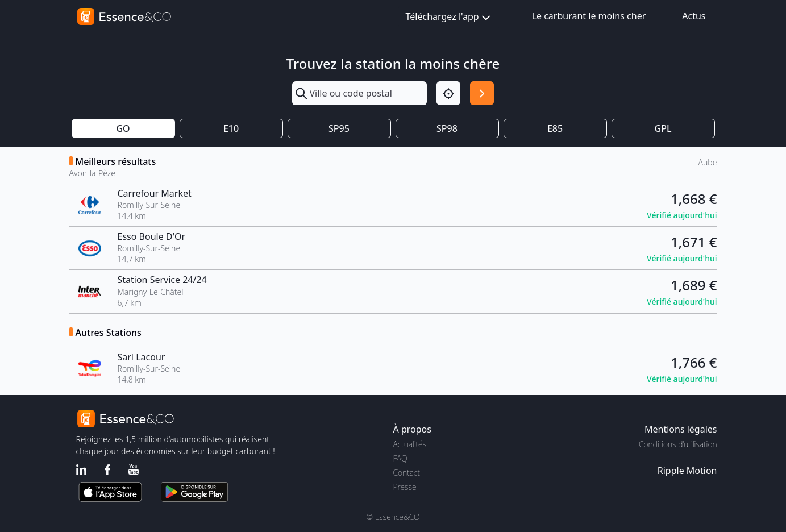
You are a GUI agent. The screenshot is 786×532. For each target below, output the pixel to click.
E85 (555, 128)
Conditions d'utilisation (678, 444)
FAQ (400, 458)
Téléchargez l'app (449, 17)
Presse (405, 487)
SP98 (447, 128)
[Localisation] (448, 93)
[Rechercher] (482, 93)
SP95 (339, 128)
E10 (231, 128)
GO (123, 128)
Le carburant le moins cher (589, 16)
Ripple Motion (687, 471)
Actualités (410, 444)
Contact (407, 473)
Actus (694, 16)
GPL (663, 128)
